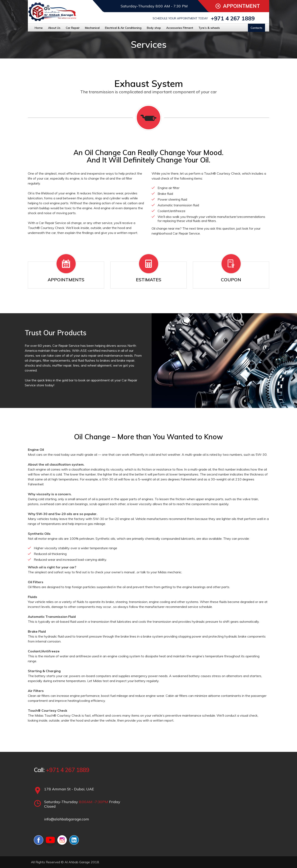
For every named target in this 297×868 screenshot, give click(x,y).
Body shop (154, 28)
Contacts (256, 28)
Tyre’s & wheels (209, 28)
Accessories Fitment (180, 28)
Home (39, 28)
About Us (54, 28)
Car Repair (73, 28)
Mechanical (92, 28)
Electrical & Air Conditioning (123, 28)
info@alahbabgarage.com (67, 819)
